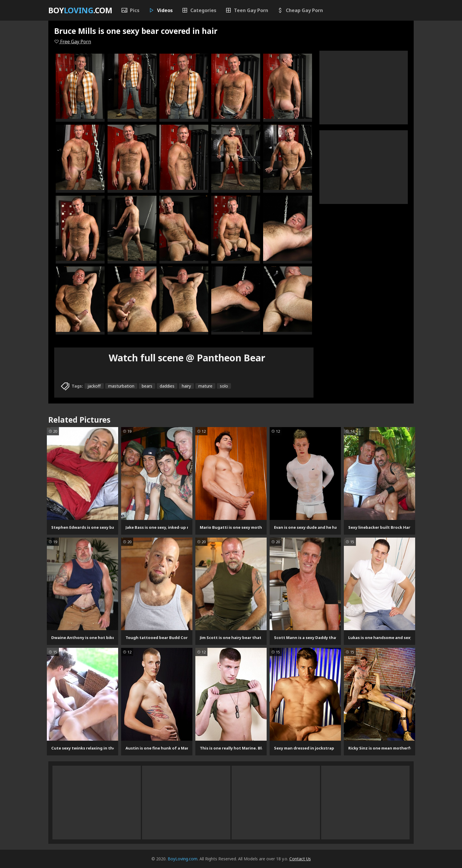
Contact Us (300, 859)
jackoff (94, 386)
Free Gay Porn (73, 42)
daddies (167, 386)
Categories (199, 10)
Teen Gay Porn (247, 10)
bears (147, 386)
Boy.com (80, 10)
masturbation (121, 386)
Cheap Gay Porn (300, 10)
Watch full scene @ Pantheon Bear (187, 358)
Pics (130, 10)
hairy (186, 386)
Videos (160, 10)
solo (224, 386)
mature (205, 386)
